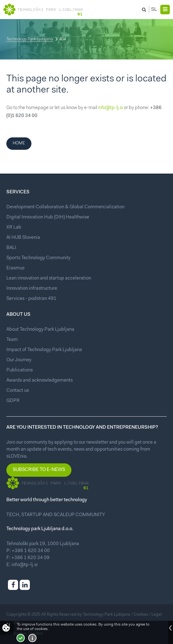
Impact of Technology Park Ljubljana (44, 350)
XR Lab (14, 228)
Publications (20, 370)
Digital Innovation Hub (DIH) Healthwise (48, 217)
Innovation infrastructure (32, 289)
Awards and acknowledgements (40, 381)
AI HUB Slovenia (23, 238)
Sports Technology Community (38, 258)
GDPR (13, 401)
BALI (11, 248)
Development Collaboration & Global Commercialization (65, 207)
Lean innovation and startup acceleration (49, 278)
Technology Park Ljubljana (30, 39)
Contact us (18, 391)
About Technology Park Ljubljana (40, 330)
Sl (154, 10)
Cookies (141, 615)
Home (19, 143)
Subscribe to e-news (39, 470)
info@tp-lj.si (110, 108)
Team (12, 340)
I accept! (21, 638)
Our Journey (19, 360)
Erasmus (15, 268)
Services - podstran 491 (31, 299)
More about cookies (32, 638)
